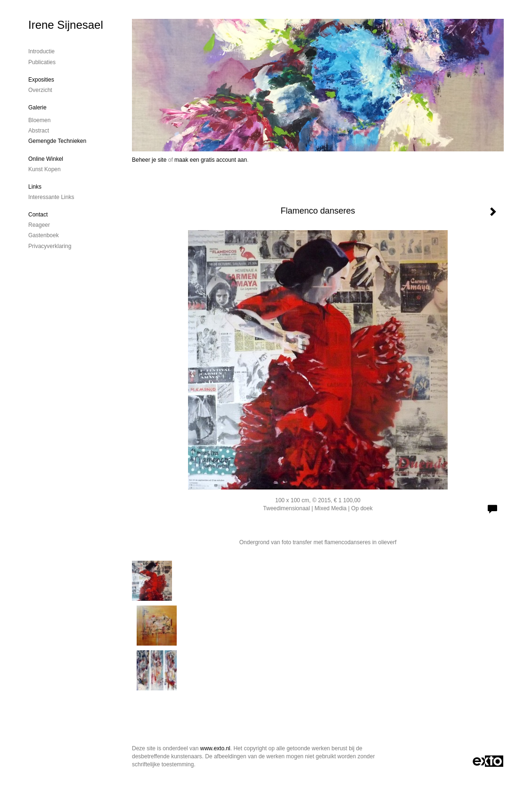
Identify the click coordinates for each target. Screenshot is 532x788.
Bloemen (39, 120)
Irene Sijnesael (66, 25)
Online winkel (46, 159)
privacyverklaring (50, 246)
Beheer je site (149, 160)
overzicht (40, 90)
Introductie (41, 51)
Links (35, 187)
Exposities (41, 80)
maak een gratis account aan (211, 160)
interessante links (51, 197)
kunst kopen (45, 169)
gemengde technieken (57, 141)
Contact (38, 215)
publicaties (42, 62)
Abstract (39, 131)
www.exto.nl (215, 748)
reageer (39, 225)
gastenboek (44, 235)
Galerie (37, 108)
